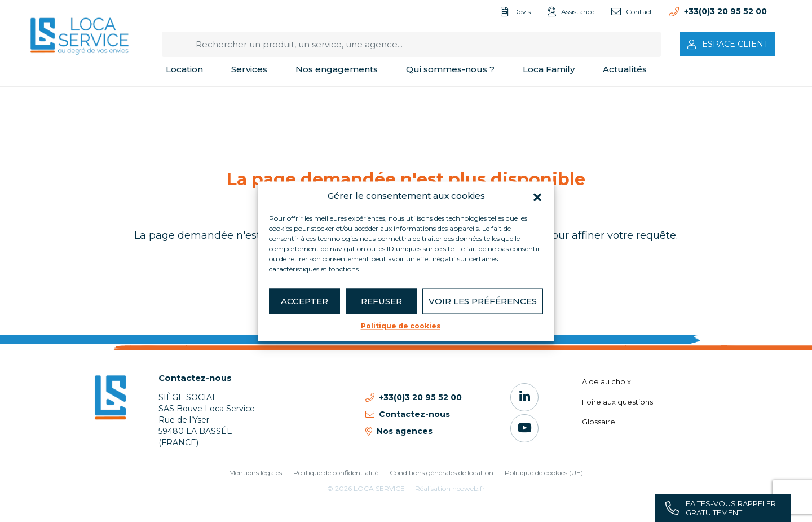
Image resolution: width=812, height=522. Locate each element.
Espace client (735, 44)
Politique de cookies (401, 326)
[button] (537, 196)
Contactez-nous (195, 378)
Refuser (381, 301)
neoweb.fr (469, 488)
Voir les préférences (483, 301)
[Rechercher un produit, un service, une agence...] (411, 44)
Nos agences (405, 431)
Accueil (44, 101)
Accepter (304, 301)
